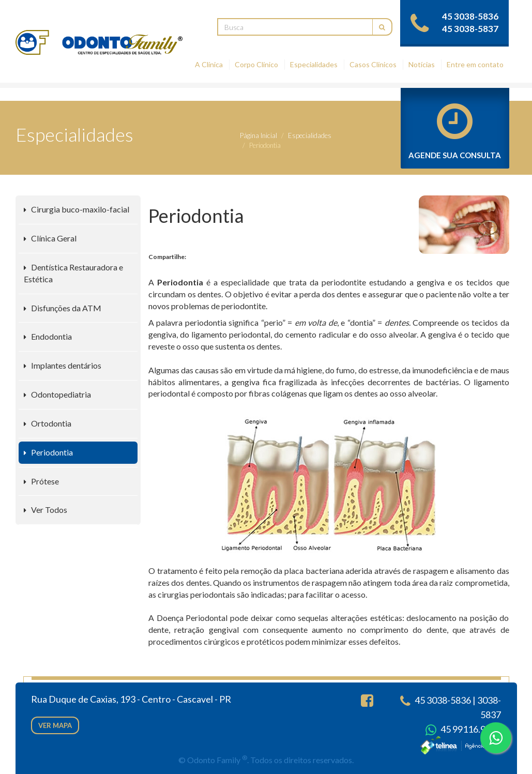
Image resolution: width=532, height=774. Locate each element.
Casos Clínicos (373, 64)
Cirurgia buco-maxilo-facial (77, 209)
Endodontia (48, 336)
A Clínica (209, 64)
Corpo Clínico (256, 64)
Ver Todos (45, 510)
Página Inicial (259, 135)
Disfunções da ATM (63, 308)
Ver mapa (55, 725)
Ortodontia (48, 423)
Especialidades (314, 64)
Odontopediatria (57, 394)
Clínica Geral (50, 238)
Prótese (41, 481)
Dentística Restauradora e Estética (73, 273)
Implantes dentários (63, 365)
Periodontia (48, 452)
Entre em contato (475, 64)
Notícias (422, 64)
